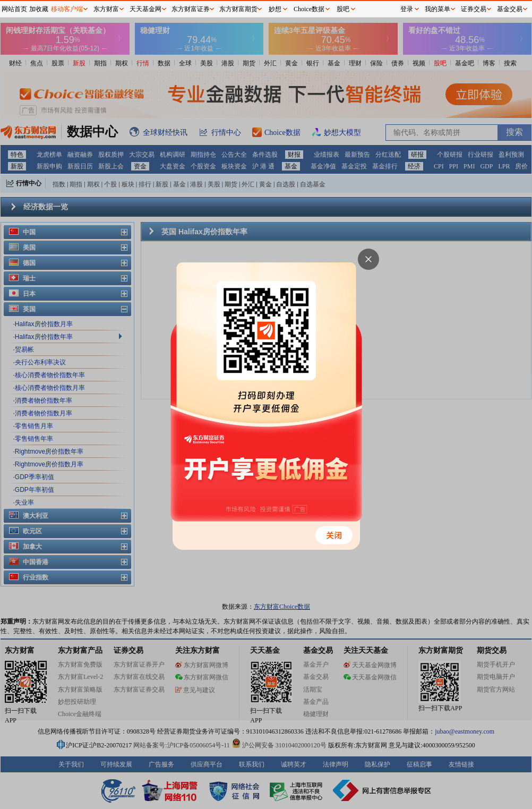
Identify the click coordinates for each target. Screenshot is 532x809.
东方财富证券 (191, 9)
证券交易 (474, 9)
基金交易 (510, 9)
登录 (407, 9)
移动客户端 (67, 9)
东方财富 (106, 9)
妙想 (275, 9)
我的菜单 (437, 9)
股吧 (343, 9)
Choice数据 (309, 9)
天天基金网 (145, 9)
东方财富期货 (238, 9)
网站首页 (14, 9)
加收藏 (39, 9)
